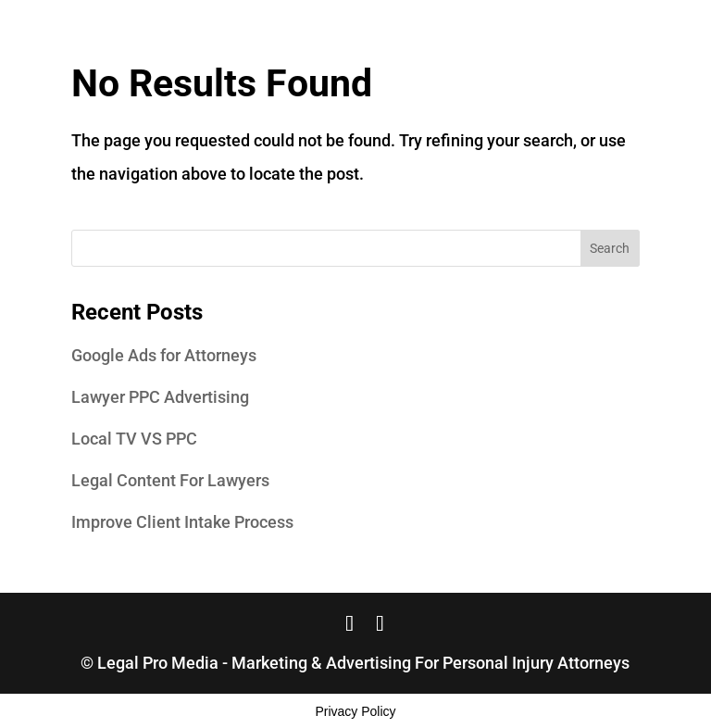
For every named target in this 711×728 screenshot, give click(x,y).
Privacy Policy (355, 711)
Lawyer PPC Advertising (160, 397)
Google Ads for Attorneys (164, 355)
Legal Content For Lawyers (170, 480)
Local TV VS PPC (134, 439)
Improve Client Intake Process (182, 522)
